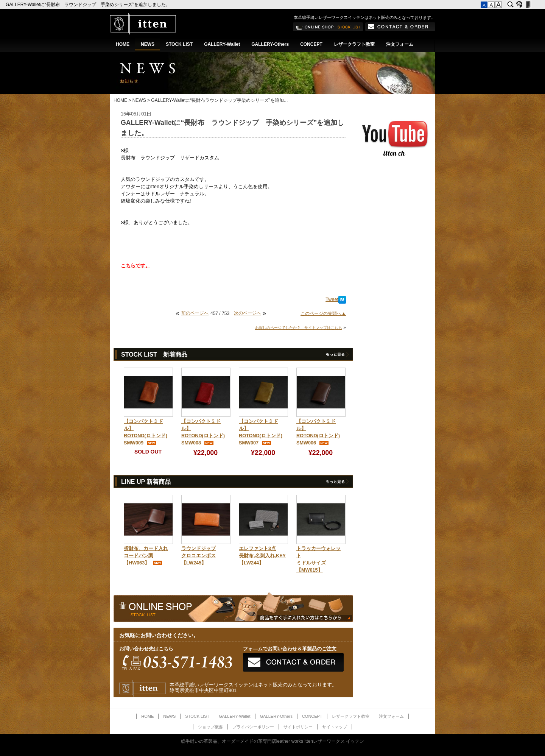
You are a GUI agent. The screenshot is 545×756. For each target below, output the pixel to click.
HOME (123, 44)
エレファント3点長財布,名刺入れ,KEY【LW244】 (262, 556)
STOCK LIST (179, 44)
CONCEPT (311, 44)
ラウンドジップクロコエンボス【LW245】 (199, 556)
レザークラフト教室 (354, 44)
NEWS (148, 44)
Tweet (332, 299)
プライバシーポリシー (253, 727)
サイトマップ (335, 727)
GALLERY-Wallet (222, 44)
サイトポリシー (298, 727)
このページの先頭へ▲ (323, 313)
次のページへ (248, 313)
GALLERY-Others (270, 44)
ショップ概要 (210, 727)
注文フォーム (400, 44)
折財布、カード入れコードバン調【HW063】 (146, 556)
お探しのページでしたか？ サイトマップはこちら (299, 328)
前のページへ (195, 313)
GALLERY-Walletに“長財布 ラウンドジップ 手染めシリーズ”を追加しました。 (89, 5)
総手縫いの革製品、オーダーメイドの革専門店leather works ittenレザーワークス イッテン (273, 741)
